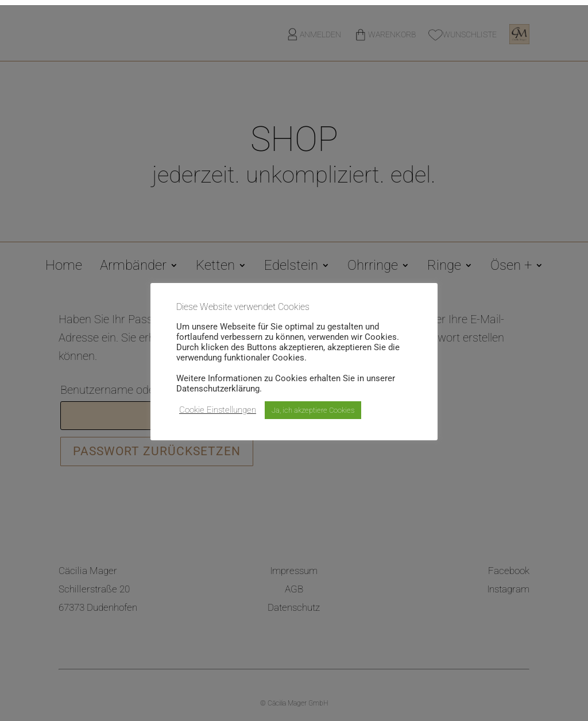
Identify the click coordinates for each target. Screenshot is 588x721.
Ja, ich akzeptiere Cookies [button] (313, 410)
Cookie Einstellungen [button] (218, 410)
